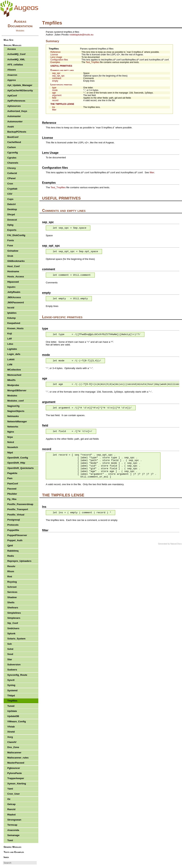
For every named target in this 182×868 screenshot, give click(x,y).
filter (54, 110)
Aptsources (14, 106)
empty (55, 81)
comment (57, 78)
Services (12, 592)
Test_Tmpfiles (93, 62)
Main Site (8, 40)
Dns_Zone (13, 747)
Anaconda (13, 830)
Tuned (11, 706)
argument (57, 95)
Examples (55, 62)
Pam (10, 478)
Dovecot (12, 220)
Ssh (9, 644)
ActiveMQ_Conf (16, 54)
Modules (12, 396)
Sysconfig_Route (17, 675)
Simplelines (14, 613)
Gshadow (13, 251)
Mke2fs (11, 380)
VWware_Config (17, 721)
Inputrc (11, 287)
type (54, 88)
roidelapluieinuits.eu (81, 35)
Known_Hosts (15, 328)
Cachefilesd (14, 142)
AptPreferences (16, 101)
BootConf (13, 137)
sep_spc (56, 73)
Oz (9, 799)
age (54, 93)
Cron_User (14, 794)
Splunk (11, 633)
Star (10, 659)
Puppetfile (13, 530)
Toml (10, 840)
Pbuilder (12, 494)
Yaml (10, 789)
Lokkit (11, 359)
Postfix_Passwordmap (20, 504)
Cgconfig (13, 153)
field (54, 98)
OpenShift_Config (18, 458)
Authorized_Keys (17, 111)
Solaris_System (16, 639)
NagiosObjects (16, 411)
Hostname (13, 271)
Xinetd (11, 732)
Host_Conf (13, 266)
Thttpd (11, 696)
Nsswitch (13, 447)
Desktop (12, 209)
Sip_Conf (13, 623)
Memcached (14, 375)
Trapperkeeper (16, 778)
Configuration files (59, 60)
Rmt (10, 577)
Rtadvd (11, 815)
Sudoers (12, 670)
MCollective (14, 370)
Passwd (12, 489)
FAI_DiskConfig (16, 235)
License (54, 55)
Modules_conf (16, 401)
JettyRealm (14, 292)
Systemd (12, 690)
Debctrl (12, 204)
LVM (10, 365)
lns (54, 107)
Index (6, 857)
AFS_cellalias (15, 65)
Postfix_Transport (18, 509)
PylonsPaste (15, 773)
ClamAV (12, 742)
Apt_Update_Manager (20, 85)
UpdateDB (13, 716)
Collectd (12, 173)
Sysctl (11, 680)
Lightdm (12, 349)
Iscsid (11, 308)
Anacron (12, 75)
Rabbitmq (13, 551)
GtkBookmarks (16, 261)
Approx (12, 80)
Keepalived (14, 323)
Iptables (12, 313)
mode (55, 90)
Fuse (10, 245)
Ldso (10, 344)
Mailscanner (14, 753)
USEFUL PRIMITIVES (61, 66)
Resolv (11, 566)
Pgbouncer (14, 768)
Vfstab (11, 727)
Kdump (12, 318)
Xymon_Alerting (17, 784)
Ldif (9, 339)
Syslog (11, 685)
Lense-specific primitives (61, 85)
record (55, 100)
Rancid (11, 809)
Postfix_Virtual (16, 515)
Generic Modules (13, 847)
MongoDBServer (17, 390)
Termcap (12, 825)
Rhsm (11, 571)
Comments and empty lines (62, 70)
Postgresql (14, 520)
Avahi (11, 127)
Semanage (13, 835)
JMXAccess (14, 297)
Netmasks (13, 416)
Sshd (10, 649)
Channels (13, 163)
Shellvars (13, 608)
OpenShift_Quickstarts (20, 468)
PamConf (13, 484)
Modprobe (13, 385)
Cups (10, 199)
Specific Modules (13, 45)
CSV (10, 194)
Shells (11, 602)
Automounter (15, 122)
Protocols (13, 525)
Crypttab (12, 189)
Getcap (11, 804)
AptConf (12, 96)
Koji (10, 333)
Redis (11, 556)
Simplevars (14, 618)
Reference (55, 52)
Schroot (12, 587)
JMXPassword (16, 302)
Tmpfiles (54, 49)
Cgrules (12, 158)
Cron (10, 184)
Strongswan (14, 820)
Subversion (14, 665)
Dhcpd (11, 214)
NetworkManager (17, 421)
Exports (12, 230)
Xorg (10, 737)
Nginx (11, 432)
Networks (13, 427)
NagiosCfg (13, 406)
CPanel (11, 178)
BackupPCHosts (17, 132)
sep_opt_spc (58, 76)
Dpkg (10, 225)
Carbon (12, 147)
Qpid (10, 545)
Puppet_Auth (15, 540)
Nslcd (11, 442)
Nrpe (10, 437)
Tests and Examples (14, 852)
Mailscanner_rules (18, 758)
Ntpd (10, 453)
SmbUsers (13, 628)
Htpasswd (13, 282)
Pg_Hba (12, 499)
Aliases (12, 70)
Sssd (10, 654)
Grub (10, 256)
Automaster (14, 116)
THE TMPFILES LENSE (62, 104)
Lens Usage (56, 57)
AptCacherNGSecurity (20, 90)
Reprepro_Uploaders (19, 561)
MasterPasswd (16, 763)
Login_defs (14, 354)
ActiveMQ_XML (16, 59)
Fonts (11, 240)
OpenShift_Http (16, 463)
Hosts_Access (16, 277)
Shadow (12, 597)
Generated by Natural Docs (170, 544)
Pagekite (12, 473)
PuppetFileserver (17, 535)
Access (12, 49)
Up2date (12, 711)
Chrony (12, 168)
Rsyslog (12, 582)
